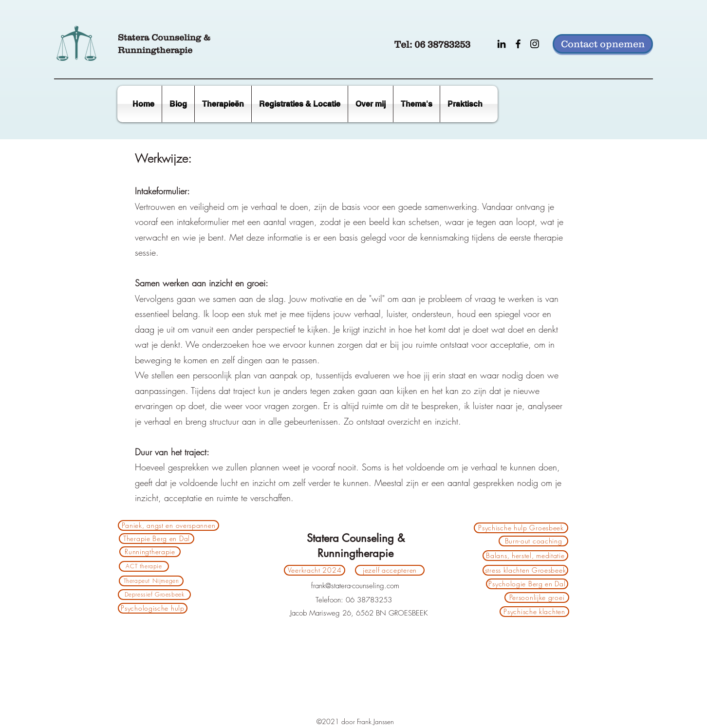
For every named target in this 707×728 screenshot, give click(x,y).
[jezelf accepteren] (390, 570)
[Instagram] (535, 44)
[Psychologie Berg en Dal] (527, 584)
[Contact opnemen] (603, 44)
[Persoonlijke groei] (537, 597)
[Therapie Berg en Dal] (157, 539)
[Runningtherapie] (150, 552)
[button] (465, 104)
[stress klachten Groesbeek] (525, 570)
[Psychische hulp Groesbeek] (521, 528)
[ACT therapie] (144, 566)
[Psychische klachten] (534, 612)
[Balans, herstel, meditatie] (525, 556)
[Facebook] (518, 44)
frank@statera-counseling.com (355, 586)
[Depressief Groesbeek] (154, 595)
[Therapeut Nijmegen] (151, 581)
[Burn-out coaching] (533, 541)
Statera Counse (151, 37)
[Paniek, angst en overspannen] (168, 525)
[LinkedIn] (502, 44)
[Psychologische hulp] (153, 608)
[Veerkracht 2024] (315, 570)
